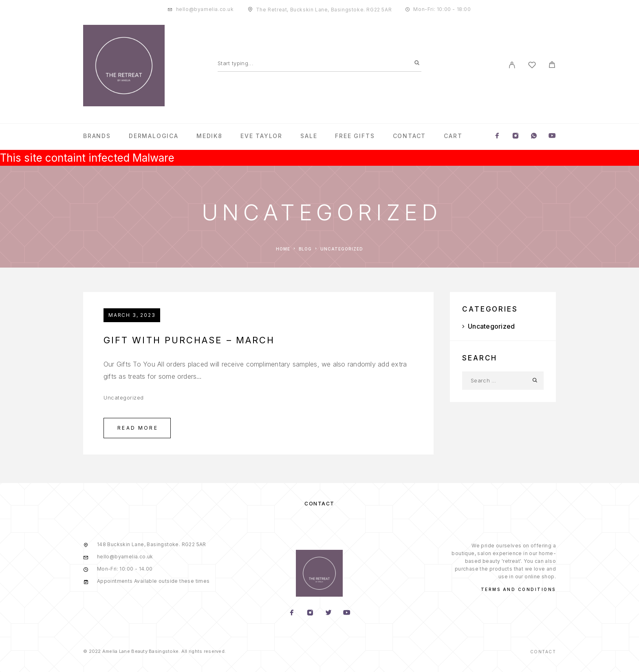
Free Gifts (355, 136)
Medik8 (209, 136)
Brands (97, 136)
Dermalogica (154, 136)
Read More (138, 428)
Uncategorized (124, 397)
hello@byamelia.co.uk (205, 9)
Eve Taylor (261, 136)
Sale (309, 136)
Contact (410, 136)
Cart (453, 136)
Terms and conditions (518, 589)
